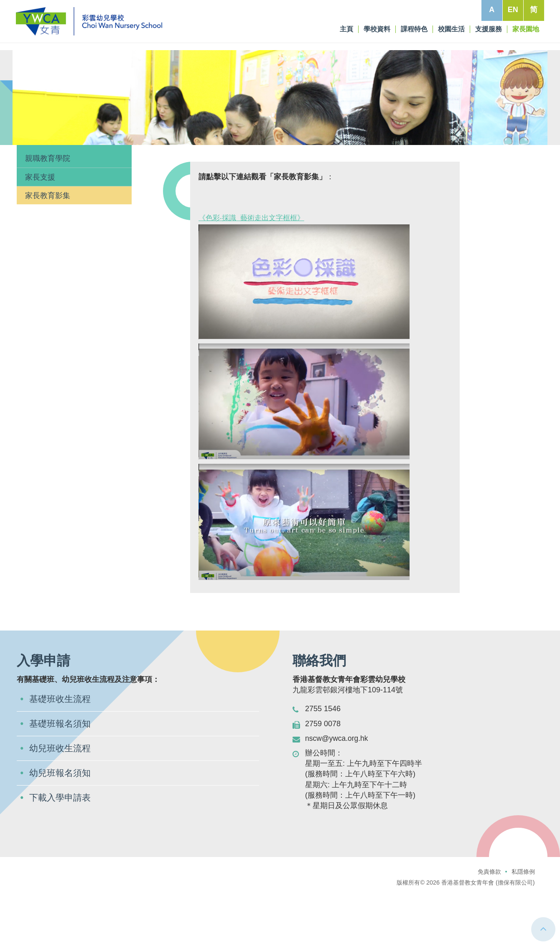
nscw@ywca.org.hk (337, 789)
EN (512, 10)
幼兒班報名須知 (61, 826)
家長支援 (40, 228)
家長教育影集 (48, 247)
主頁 (27, 171)
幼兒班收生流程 (61, 801)
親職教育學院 (48, 210)
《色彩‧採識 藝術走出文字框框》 (254, 269)
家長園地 (52, 171)
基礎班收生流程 (61, 751)
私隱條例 (523, 923)
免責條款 (489, 923)
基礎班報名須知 (61, 776)
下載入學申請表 (61, 851)
